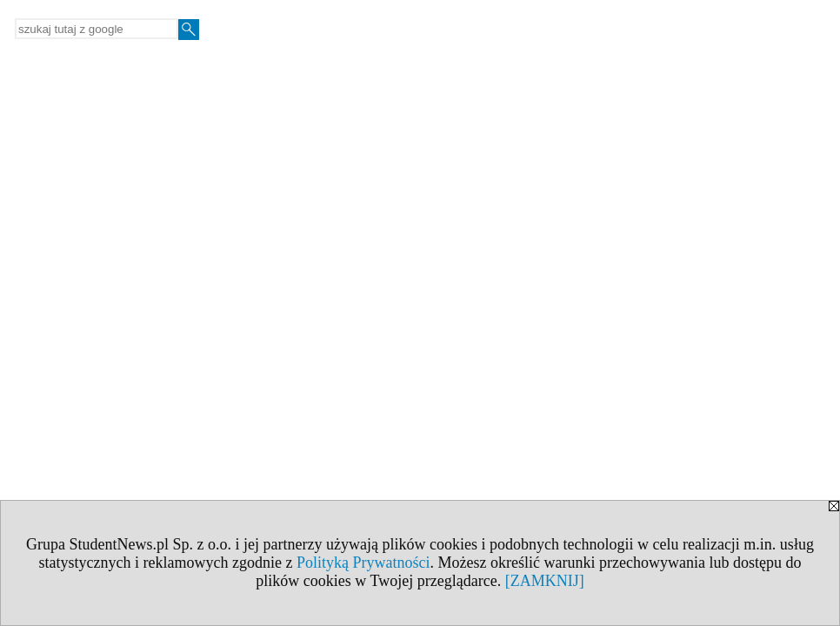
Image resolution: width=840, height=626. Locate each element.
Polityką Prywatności (363, 563)
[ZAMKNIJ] (545, 581)
